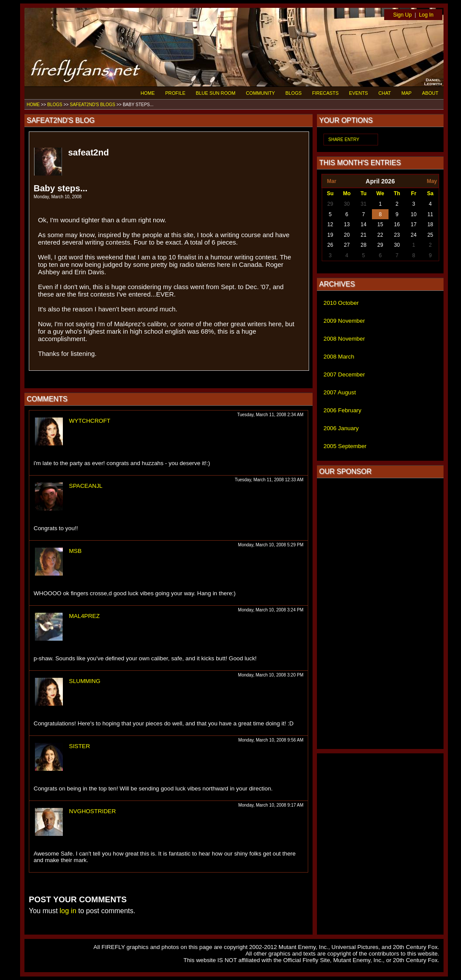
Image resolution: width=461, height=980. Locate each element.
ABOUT (430, 93)
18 (430, 224)
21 (363, 235)
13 (347, 224)
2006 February (342, 410)
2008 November (344, 339)
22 (380, 235)
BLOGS (294, 93)
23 (397, 235)
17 (414, 224)
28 (363, 245)
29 (330, 204)
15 (380, 224)
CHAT (385, 93)
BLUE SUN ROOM (216, 93)
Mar (332, 181)
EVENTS (359, 93)
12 (330, 224)
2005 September (345, 446)
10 (414, 214)
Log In (426, 15)
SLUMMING (85, 681)
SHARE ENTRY (344, 140)
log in (68, 911)
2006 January (341, 428)
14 (363, 224)
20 (347, 235)
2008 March (339, 357)
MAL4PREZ (84, 616)
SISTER (79, 746)
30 (347, 204)
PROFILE (175, 93)
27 (347, 245)
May (432, 181)
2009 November (344, 321)
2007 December (344, 374)
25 (430, 235)
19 (330, 235)
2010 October (341, 303)
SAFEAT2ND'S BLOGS (93, 105)
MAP (406, 93)
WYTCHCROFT (90, 421)
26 (330, 245)
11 (430, 214)
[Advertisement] (380, 614)
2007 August (340, 392)
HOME (148, 93)
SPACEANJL (86, 486)
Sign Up (402, 15)
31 (363, 204)
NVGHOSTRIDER (92, 811)
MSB (75, 551)
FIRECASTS (325, 93)
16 (397, 224)
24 (414, 235)
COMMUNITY (260, 93)
